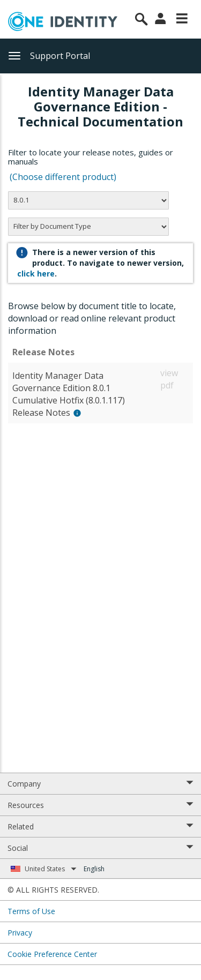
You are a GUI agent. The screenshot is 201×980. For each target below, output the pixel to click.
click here (36, 274)
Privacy (20, 933)
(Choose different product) (63, 177)
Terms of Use (31, 911)
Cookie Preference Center (52, 954)
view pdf (169, 379)
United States (51, 869)
